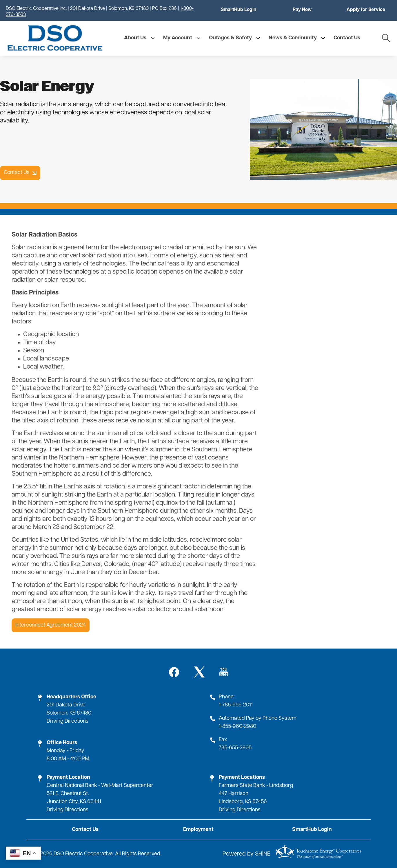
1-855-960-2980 (237, 727)
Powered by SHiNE (246, 854)
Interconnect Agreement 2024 (51, 625)
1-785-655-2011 (236, 705)
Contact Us (85, 830)
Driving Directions (68, 721)
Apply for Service (366, 10)
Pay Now (302, 10)
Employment (198, 830)
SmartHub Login (239, 10)
